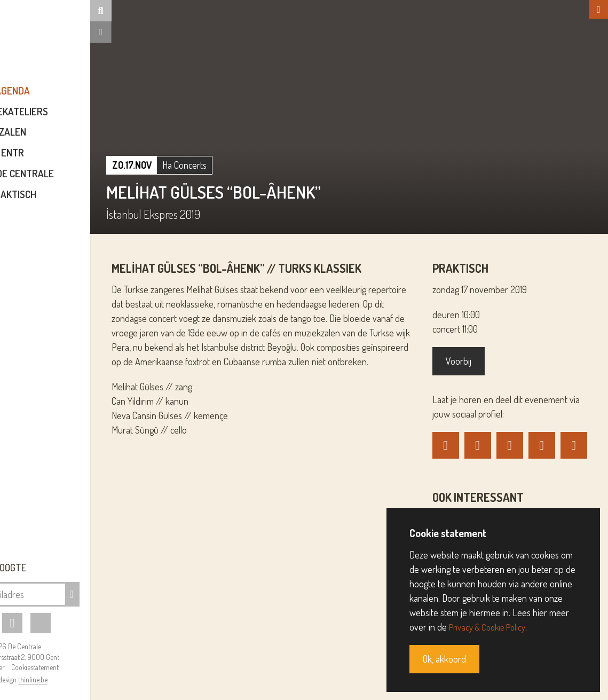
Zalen (76, 140)
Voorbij (478, 361)
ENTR (76, 160)
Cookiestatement (98, 667)
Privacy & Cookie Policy (491, 627)
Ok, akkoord (444, 659)
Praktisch (76, 202)
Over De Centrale (76, 181)
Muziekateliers (76, 119)
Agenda (76, 98)
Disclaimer (53, 667)
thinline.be (96, 679)
